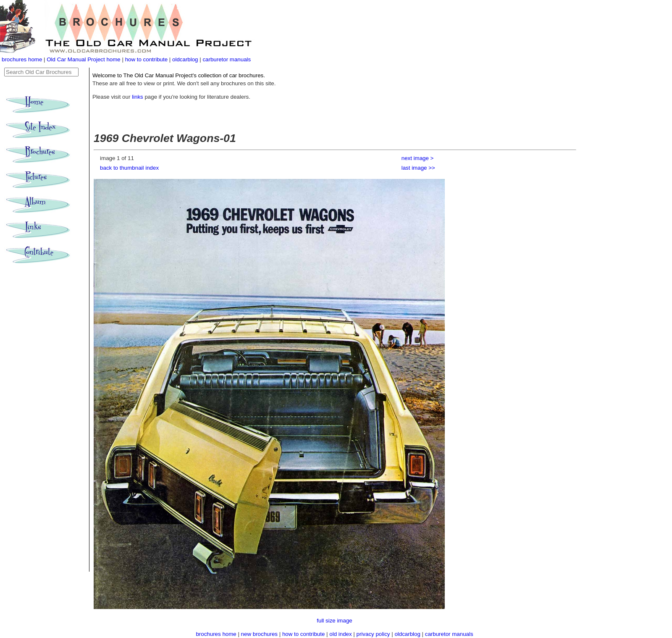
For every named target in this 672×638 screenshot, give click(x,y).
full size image (334, 621)
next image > (418, 158)
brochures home (22, 59)
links (138, 97)
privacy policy (374, 634)
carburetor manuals (227, 59)
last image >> (418, 168)
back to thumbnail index (129, 168)
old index (340, 634)
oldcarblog (185, 59)
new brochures (259, 634)
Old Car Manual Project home (84, 59)
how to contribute (147, 59)
